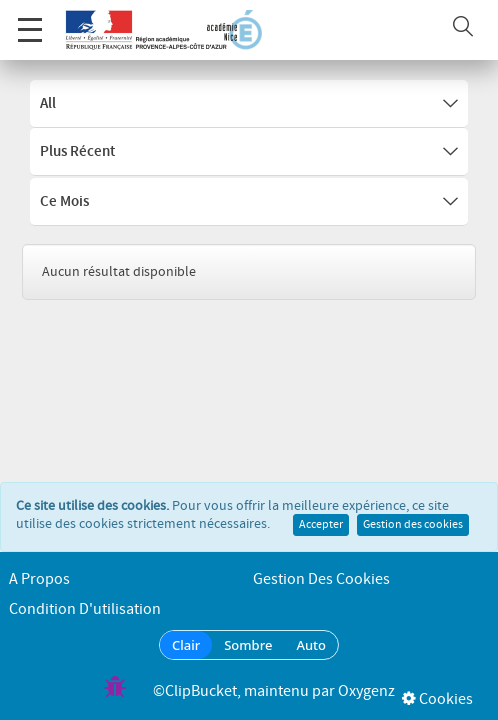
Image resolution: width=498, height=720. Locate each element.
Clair (186, 645)
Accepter (321, 505)
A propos (39, 579)
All (249, 104)
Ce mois (249, 202)
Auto (311, 645)
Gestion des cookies (413, 505)
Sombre (248, 645)
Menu (30, 19)
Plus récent (249, 152)
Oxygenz (366, 691)
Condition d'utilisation (85, 609)
